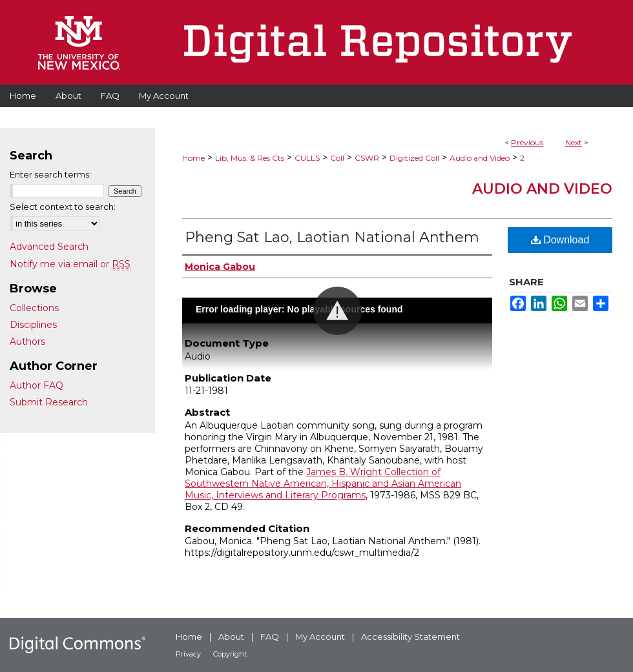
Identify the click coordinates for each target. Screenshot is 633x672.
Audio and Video (480, 158)
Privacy (188, 654)
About (231, 636)
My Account (320, 636)
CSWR (367, 158)
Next (574, 142)
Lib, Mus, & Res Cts (250, 158)
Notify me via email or (70, 264)
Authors (27, 341)
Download (560, 240)
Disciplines (33, 325)
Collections (34, 308)
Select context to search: (63, 207)
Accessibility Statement (410, 636)
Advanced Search (49, 247)
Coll (337, 158)
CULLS (307, 158)
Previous (527, 142)
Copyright (230, 654)
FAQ (270, 636)
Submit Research (49, 402)
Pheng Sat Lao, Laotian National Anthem (332, 237)
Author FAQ (36, 385)
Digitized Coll (414, 158)
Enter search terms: (50, 174)
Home (193, 158)
